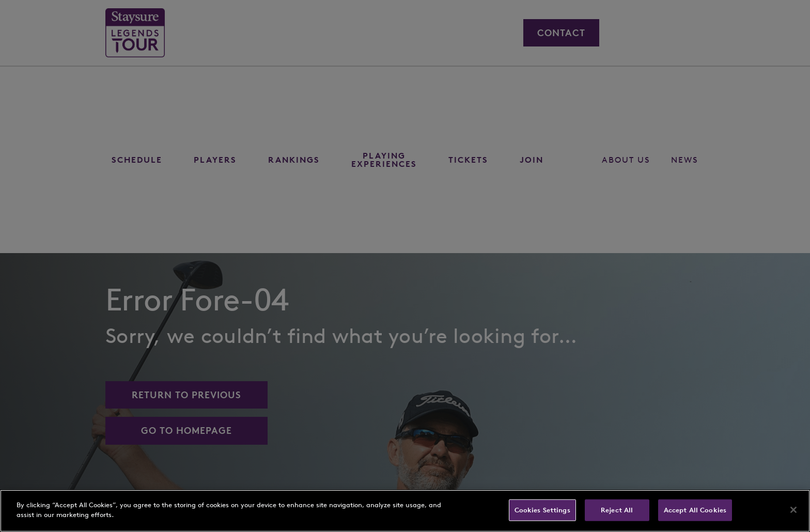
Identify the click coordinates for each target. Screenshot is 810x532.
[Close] (793, 510)
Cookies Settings (542, 510)
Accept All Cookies (695, 510)
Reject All (617, 510)
